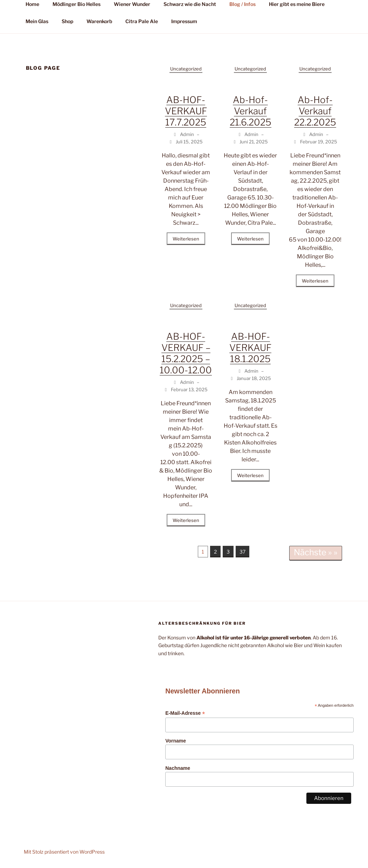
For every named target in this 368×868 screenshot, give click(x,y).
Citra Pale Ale (142, 21)
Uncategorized (186, 69)
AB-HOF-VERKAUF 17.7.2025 (186, 111)
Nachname (178, 768)
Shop (67, 21)
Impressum (184, 21)
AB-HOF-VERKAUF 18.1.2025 (250, 348)
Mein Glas (37, 21)
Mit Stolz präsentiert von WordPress (64, 852)
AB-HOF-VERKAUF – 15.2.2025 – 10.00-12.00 (186, 353)
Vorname (176, 741)
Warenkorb (99, 21)
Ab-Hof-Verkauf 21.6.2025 (251, 111)
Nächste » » (316, 552)
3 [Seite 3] (228, 552)
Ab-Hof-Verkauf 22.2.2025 (315, 111)
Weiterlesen (186, 239)
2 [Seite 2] (215, 552)
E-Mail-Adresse (185, 713)
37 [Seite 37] (242, 552)
